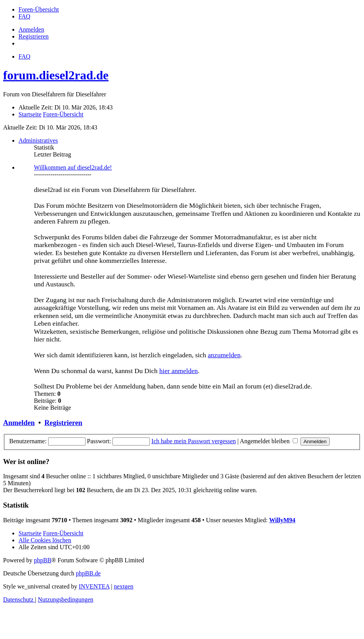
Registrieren (63, 423)
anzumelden (224, 355)
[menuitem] (39, 9)
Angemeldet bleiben (269, 441)
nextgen (124, 586)
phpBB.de (88, 573)
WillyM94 (282, 520)
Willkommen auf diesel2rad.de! (73, 167)
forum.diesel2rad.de (56, 75)
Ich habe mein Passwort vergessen (194, 441)
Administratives (38, 140)
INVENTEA (94, 586)
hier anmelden (178, 371)
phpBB (43, 560)
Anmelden (19, 423)
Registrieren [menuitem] (34, 36)
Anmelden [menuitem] (31, 29)
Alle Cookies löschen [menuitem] (45, 540)
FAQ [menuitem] (24, 56)
